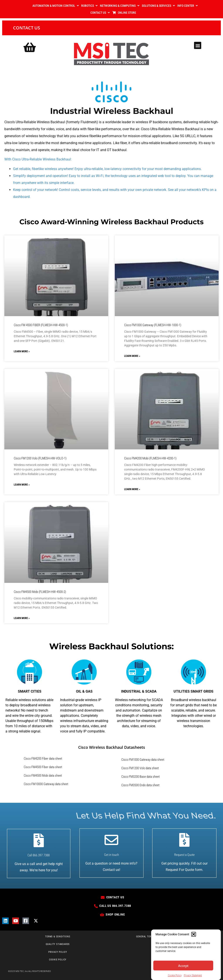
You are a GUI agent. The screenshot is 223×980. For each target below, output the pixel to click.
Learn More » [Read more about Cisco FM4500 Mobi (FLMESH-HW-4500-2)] (22, 618)
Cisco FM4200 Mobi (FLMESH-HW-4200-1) (150, 458)
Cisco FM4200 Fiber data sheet (43, 759)
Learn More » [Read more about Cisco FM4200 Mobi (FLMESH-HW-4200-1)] (132, 489)
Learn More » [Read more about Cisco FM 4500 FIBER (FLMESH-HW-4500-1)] (22, 351)
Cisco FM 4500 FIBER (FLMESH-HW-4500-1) (41, 325)
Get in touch (111, 855)
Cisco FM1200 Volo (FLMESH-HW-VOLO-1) (40, 458)
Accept (183, 966)
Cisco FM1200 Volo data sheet (140, 768)
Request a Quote (184, 855)
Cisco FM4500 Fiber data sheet (43, 767)
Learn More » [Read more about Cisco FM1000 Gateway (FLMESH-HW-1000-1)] (132, 356)
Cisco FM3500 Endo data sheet (140, 785)
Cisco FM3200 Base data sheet (140, 777)
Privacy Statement (193, 976)
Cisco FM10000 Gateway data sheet (46, 784)
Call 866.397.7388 (39, 855)
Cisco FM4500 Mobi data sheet (43, 776)
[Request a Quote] (184, 840)
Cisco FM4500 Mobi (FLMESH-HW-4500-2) (40, 592)
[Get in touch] (111, 840)
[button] (194, 934)
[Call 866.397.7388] (39, 840)
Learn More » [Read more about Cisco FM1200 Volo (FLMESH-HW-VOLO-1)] (22, 485)
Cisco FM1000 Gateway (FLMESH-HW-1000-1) (153, 325)
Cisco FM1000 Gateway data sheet (143, 760)
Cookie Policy (175, 976)
